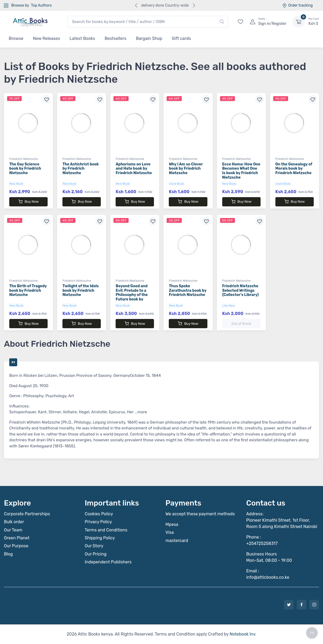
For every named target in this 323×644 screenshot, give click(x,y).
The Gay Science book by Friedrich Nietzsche (25, 169)
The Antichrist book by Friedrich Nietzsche (81, 169)
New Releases (46, 38)
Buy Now (28, 202)
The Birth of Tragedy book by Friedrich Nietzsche (28, 291)
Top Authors (41, 5)
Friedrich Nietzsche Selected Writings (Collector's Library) (240, 291)
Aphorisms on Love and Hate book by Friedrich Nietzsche (134, 169)
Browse (16, 38)
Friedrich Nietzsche (24, 159)
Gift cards (181, 38)
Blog (8, 554)
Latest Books (82, 38)
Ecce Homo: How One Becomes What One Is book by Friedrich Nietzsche (241, 171)
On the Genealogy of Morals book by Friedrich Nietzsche (294, 169)
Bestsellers (116, 38)
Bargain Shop (149, 38)
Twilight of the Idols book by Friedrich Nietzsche (81, 291)
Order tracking (297, 5)
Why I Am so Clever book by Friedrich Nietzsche (186, 169)
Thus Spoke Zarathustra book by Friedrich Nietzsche (188, 291)
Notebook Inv (242, 634)
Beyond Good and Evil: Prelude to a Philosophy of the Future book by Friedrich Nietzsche (134, 295)
